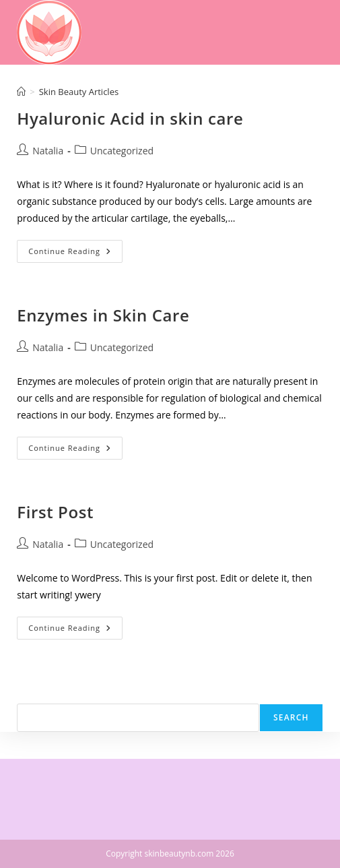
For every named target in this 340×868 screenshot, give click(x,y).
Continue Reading (75, 254)
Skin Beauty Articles (79, 92)
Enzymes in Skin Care (103, 315)
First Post (55, 512)
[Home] (21, 92)
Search (32, 695)
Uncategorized (122, 151)
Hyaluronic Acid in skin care (130, 118)
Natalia (48, 151)
